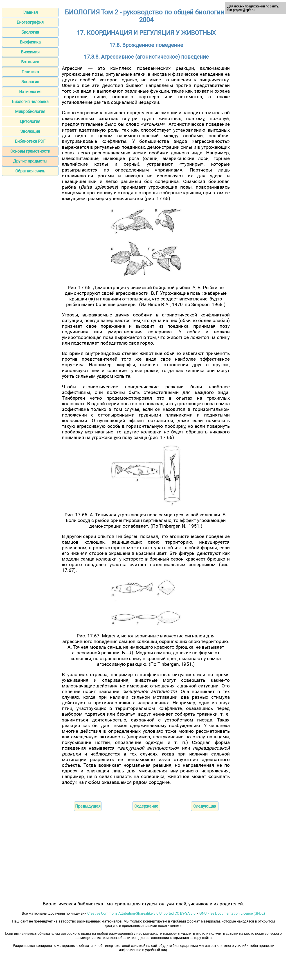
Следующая (205, 806)
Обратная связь (30, 171)
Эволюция (30, 131)
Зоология (30, 82)
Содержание (146, 806)
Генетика (30, 72)
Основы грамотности (30, 151)
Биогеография (30, 22)
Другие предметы (30, 161)
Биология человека (30, 102)
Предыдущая (88, 806)
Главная (30, 12)
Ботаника (30, 62)
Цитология (30, 121)
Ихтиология (30, 92)
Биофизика (30, 42)
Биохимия (30, 52)
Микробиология (30, 111)
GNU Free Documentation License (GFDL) (232, 913)
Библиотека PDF (30, 141)
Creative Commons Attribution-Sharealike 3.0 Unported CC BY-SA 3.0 (141, 913)
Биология (30, 32)
